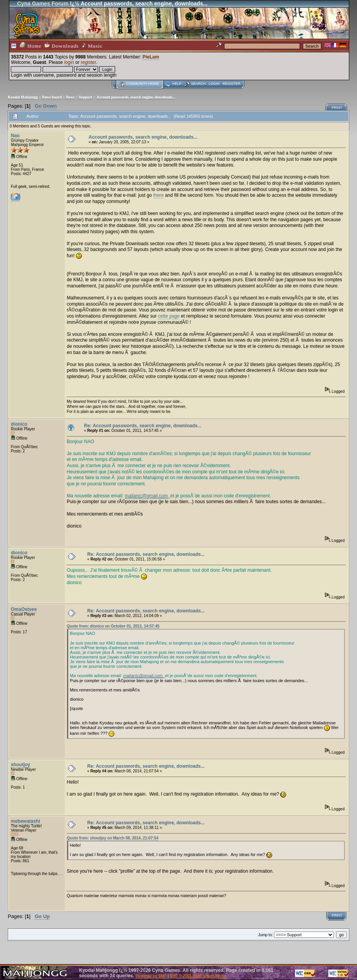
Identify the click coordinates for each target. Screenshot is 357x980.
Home (31, 46)
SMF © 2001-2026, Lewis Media (198, 976)
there (158, 195)
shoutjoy (21, 765)
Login (214, 84)
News (70, 97)
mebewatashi (25, 821)
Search (198, 84)
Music (92, 46)
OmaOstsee (24, 609)
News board (52, 97)
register (88, 62)
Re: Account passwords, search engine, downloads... (143, 426)
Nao (15, 136)
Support (85, 97)
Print (337, 108)
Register (231, 84)
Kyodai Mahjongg (23, 97)
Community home (142, 84)
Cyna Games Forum (43, 3)
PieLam (151, 57)
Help (177, 84)
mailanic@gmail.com (146, 496)
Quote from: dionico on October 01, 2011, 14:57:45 (113, 626)
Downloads (62, 46)
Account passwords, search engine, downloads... (136, 97)
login (69, 62)
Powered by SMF (151, 976)
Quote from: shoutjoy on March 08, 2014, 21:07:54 (112, 838)
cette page (169, 316)
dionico (19, 424)
